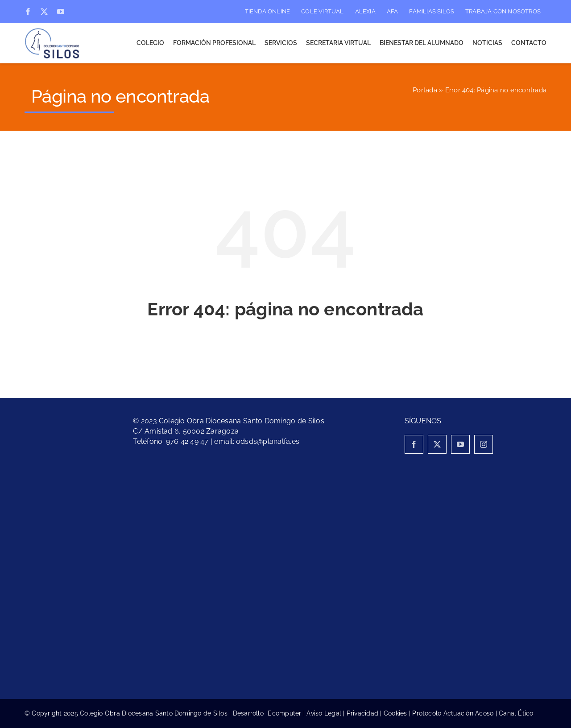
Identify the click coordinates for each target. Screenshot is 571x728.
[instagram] (484, 444)
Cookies (395, 713)
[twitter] (44, 12)
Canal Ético (516, 713)
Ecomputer (284, 713)
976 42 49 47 (187, 441)
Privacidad (362, 713)
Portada (425, 90)
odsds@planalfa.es (268, 441)
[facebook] (28, 12)
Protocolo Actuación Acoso (453, 713)
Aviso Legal (324, 713)
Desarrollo (250, 713)
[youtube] (61, 12)
